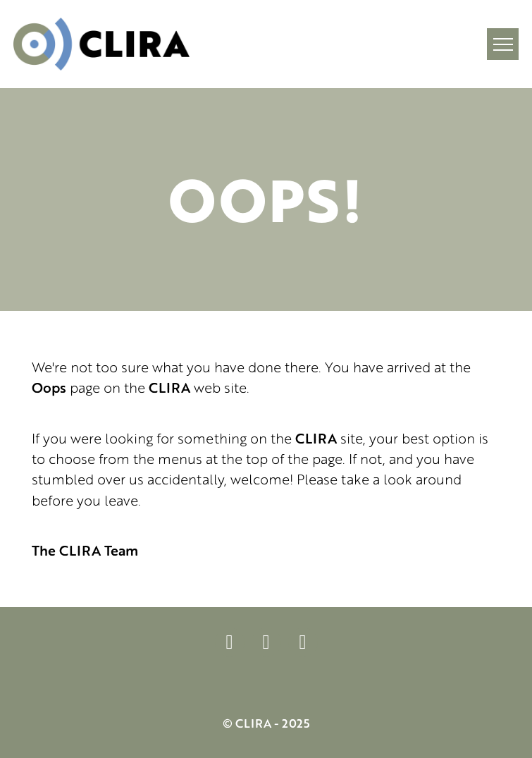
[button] (503, 44)
